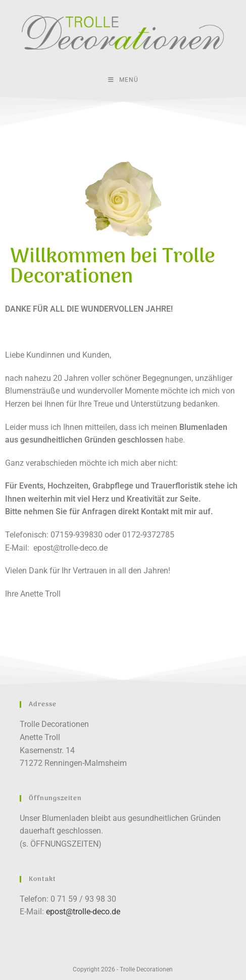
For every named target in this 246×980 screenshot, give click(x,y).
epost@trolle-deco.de (70, 548)
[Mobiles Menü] (123, 80)
